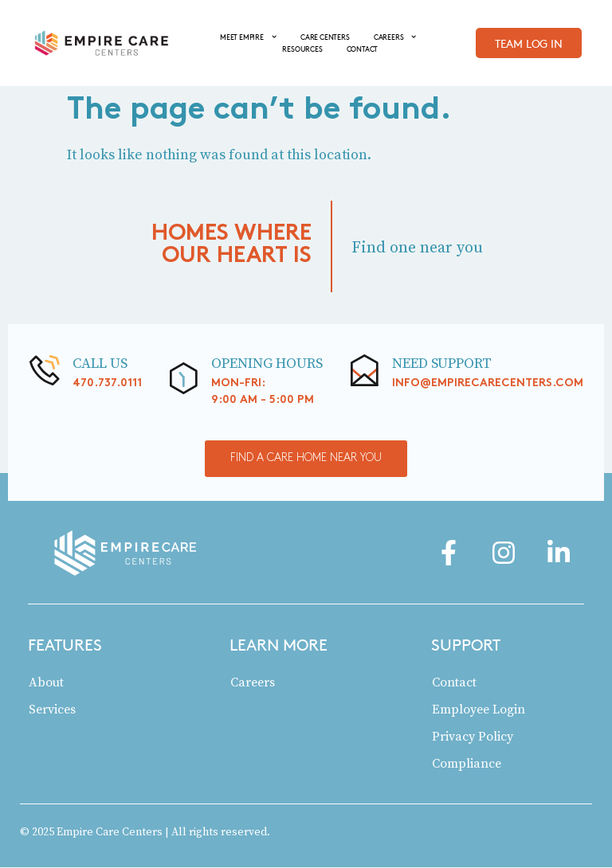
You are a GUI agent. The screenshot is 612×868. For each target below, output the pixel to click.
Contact (454, 682)
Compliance (467, 764)
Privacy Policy (473, 737)
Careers (253, 682)
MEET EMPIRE (248, 37)
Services (52, 710)
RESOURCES (302, 49)
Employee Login (479, 710)
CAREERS (395, 37)
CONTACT (363, 49)
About (46, 682)
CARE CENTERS (325, 37)
